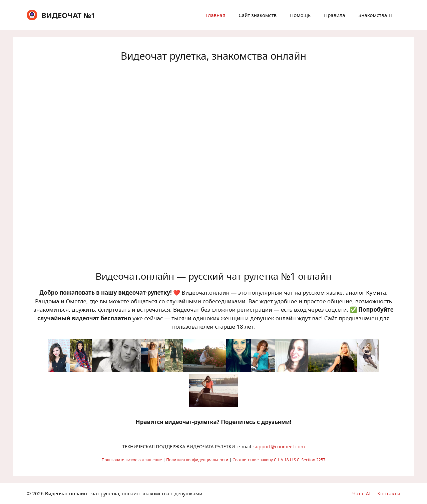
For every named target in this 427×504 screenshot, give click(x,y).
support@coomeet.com (279, 446)
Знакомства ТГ (376, 15)
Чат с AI (361, 493)
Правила (334, 15)
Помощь (300, 15)
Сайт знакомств (258, 15)
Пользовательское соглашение (132, 460)
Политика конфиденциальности (197, 460)
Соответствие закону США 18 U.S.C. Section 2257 (279, 460)
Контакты (389, 493)
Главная (215, 15)
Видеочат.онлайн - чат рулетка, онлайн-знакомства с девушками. (124, 493)
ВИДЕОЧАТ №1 (68, 15)
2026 (38, 493)
